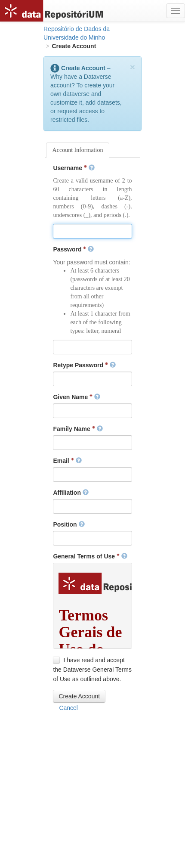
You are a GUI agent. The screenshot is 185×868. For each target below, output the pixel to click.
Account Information (78, 150)
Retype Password (84, 365)
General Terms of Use (90, 556)
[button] (79, 696)
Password (73, 249)
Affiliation (71, 493)
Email (67, 461)
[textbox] (92, 231)
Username (74, 168)
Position (69, 524)
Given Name (77, 397)
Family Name (78, 429)
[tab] (78, 150)
